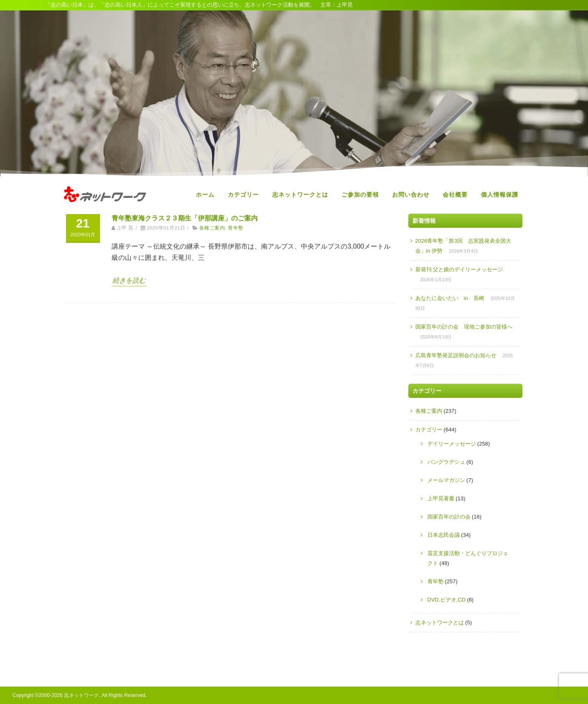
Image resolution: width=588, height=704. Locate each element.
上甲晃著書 (441, 498)
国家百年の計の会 (449, 517)
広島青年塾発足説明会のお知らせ (456, 355)
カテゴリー (243, 195)
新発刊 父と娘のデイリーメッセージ (459, 269)
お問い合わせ (411, 195)
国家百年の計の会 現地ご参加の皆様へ (464, 327)
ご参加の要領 (360, 195)
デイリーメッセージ (452, 444)
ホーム (205, 195)
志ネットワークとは (300, 195)
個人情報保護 (500, 195)
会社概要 (455, 195)
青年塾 (436, 581)
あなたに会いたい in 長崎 (450, 298)
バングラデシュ (446, 462)
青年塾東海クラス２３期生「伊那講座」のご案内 (185, 323)
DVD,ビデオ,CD (446, 600)
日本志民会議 (444, 535)
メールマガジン (446, 480)
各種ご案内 (429, 411)
